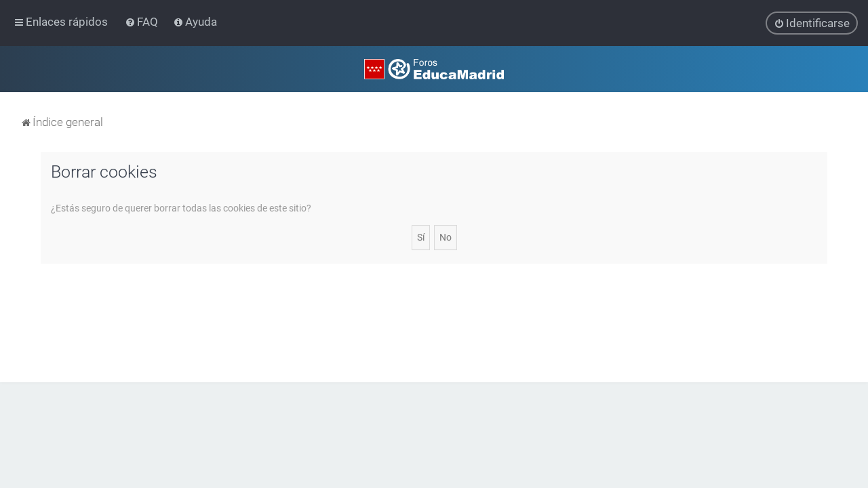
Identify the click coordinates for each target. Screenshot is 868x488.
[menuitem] (143, 22)
